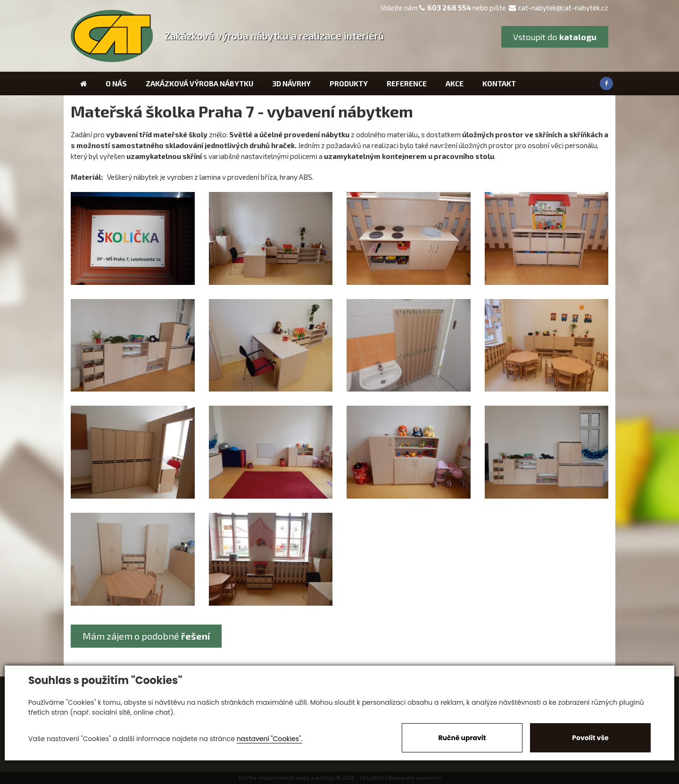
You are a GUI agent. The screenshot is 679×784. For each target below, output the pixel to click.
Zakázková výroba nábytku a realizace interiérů (274, 36)
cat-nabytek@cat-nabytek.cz (559, 8)
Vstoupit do (555, 37)
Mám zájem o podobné (146, 636)
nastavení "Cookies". (269, 739)
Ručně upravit (462, 738)
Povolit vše (590, 738)
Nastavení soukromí (414, 778)
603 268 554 (449, 8)
